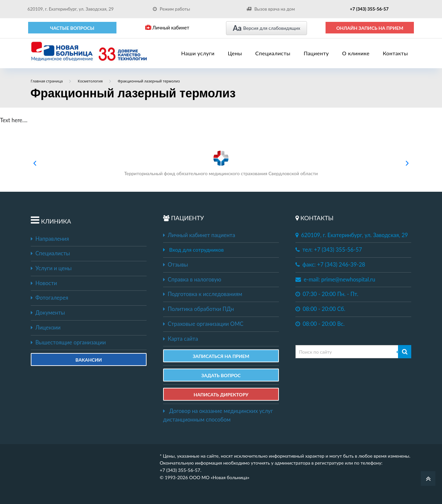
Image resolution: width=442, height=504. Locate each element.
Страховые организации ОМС (203, 324)
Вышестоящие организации (68, 342)
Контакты (395, 53)
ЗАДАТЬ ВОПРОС (221, 375)
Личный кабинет (167, 28)
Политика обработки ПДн (199, 309)
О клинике (356, 53)
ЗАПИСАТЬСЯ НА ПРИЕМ (221, 356)
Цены (235, 53)
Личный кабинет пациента (199, 235)
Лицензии (46, 328)
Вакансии (89, 360)
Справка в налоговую (192, 279)
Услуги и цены (51, 268)
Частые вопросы (72, 28)
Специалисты (273, 53)
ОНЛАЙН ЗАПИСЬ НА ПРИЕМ (370, 28)
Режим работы (172, 9)
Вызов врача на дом (271, 9)
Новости (44, 283)
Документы (48, 313)
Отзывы (176, 265)
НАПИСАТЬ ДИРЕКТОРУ (221, 395)
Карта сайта (180, 339)
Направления (50, 239)
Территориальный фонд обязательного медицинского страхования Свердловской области (221, 163)
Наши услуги (198, 53)
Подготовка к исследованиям (203, 294)
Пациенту (316, 53)
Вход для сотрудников (196, 250)
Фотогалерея (49, 298)
